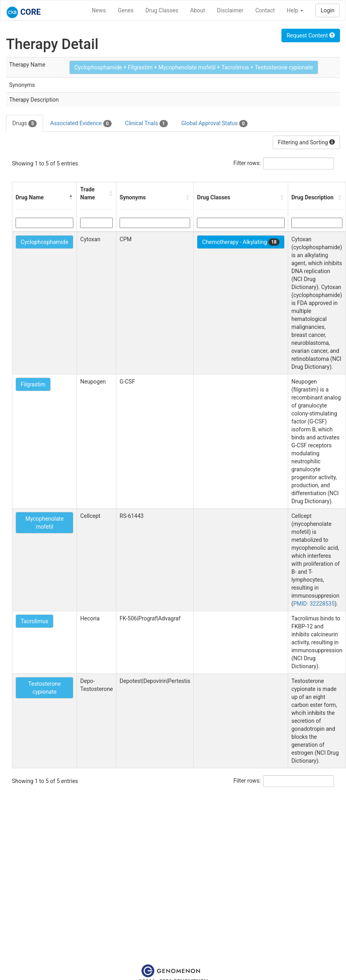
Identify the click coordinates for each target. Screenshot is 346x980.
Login (327, 10)
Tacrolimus (34, 621)
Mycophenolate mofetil (45, 523)
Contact (265, 10)
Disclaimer (230, 10)
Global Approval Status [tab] (214, 124)
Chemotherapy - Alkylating (241, 242)
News (99, 10)
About (198, 10)
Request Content (311, 35)
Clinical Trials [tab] (146, 124)
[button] (71, 197)
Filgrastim (33, 384)
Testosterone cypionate (45, 688)
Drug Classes (162, 10)
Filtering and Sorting (306, 142)
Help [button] (295, 10)
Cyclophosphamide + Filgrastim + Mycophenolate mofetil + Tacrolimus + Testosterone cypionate (194, 67)
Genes (126, 10)
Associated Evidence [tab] (81, 124)
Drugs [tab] (25, 124)
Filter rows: (247, 163)
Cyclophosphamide (44, 242)
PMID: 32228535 (314, 604)
